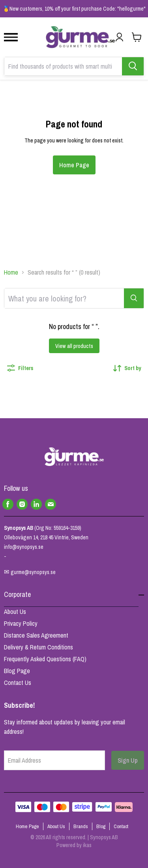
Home (11, 272)
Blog (101, 826)
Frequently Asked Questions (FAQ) (45, 659)
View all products (74, 346)
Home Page (74, 165)
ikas (87, 845)
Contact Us (18, 683)
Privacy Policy (21, 623)
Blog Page (17, 671)
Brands (81, 826)
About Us (15, 612)
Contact (121, 826)
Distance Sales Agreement (36, 635)
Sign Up (128, 760)
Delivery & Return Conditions (38, 647)
